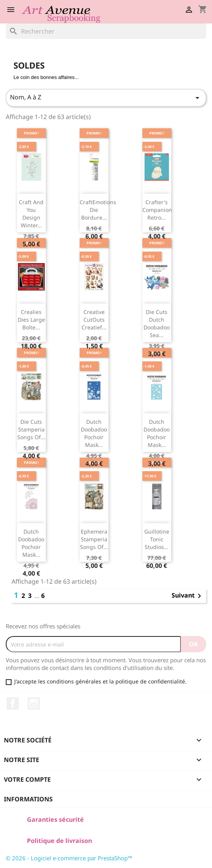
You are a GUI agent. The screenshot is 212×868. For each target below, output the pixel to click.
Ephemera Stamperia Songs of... (94, 539)
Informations (28, 799)
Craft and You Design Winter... (31, 213)
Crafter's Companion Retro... (157, 210)
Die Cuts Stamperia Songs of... (31, 429)
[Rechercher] (106, 31)
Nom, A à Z (106, 98)
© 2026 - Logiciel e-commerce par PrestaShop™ (69, 858)
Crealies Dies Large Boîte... (31, 320)
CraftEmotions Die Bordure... (98, 210)
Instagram (34, 703)
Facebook (13, 703)
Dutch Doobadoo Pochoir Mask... (94, 433)
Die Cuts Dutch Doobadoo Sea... (157, 323)
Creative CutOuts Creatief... (94, 320)
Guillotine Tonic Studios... (157, 539)
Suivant (188, 596)
